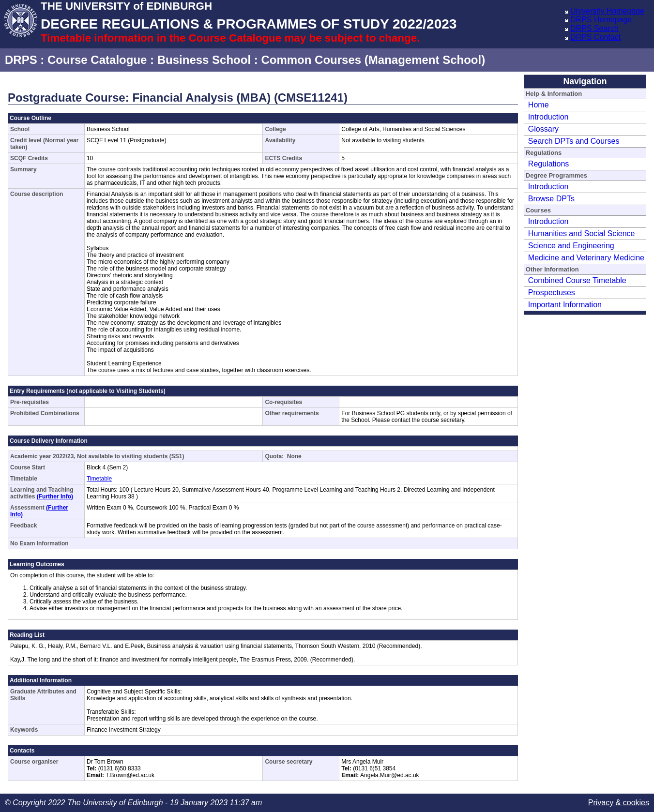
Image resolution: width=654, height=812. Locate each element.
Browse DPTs (551, 199)
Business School (204, 60)
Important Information (565, 305)
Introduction (548, 117)
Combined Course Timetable (577, 280)
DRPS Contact (595, 37)
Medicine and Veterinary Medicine (586, 258)
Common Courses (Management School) (373, 60)
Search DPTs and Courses (574, 141)
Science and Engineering (571, 246)
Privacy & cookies (619, 803)
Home (539, 105)
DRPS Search (594, 28)
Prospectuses (552, 293)
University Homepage (607, 11)
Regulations (549, 164)
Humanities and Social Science (582, 233)
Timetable (99, 479)
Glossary (543, 129)
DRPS (21, 60)
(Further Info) (55, 496)
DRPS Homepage (601, 20)
